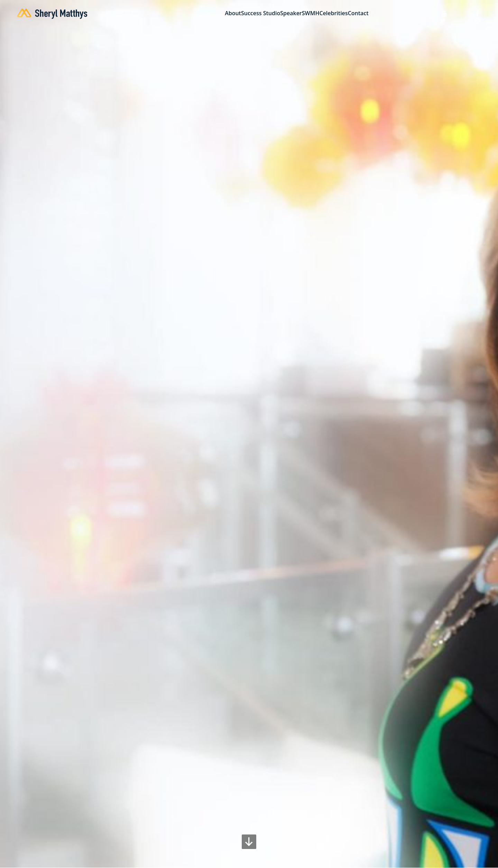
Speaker (291, 13)
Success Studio (261, 13)
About (233, 13)
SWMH (311, 13)
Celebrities (333, 13)
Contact (358, 13)
